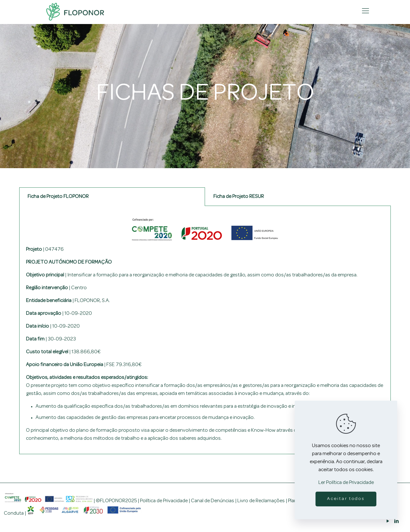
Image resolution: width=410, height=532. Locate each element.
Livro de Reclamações (261, 501)
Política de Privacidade (164, 501)
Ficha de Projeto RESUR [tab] (239, 197)
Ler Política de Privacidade (346, 483)
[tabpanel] (205, 330)
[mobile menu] (365, 12)
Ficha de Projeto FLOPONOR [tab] (58, 197)
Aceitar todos (346, 499)
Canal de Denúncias (213, 501)
